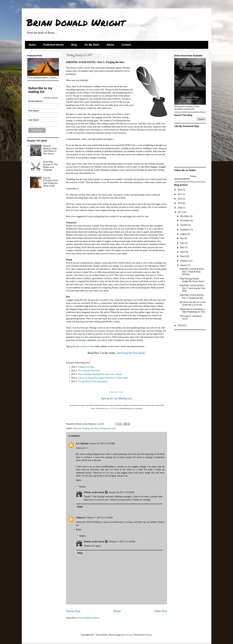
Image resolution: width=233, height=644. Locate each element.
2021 (180, 194)
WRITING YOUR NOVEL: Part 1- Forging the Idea (192, 297)
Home (32, 45)
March (183, 256)
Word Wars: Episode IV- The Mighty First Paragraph (50, 166)
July (182, 238)
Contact (126, 45)
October (184, 225)
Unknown (81, 518)
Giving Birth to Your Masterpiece (93, 381)
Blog (74, 45)
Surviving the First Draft (131, 353)
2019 (180, 203)
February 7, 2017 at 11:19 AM (99, 518)
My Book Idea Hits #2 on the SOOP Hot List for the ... (192, 304)
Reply (79, 480)
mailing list (85, 346)
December (185, 216)
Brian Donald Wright (76, 22)
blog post (77, 428)
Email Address (36, 101)
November (185, 221)
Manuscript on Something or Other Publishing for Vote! (192, 310)
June (183, 243)
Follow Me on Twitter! (116, 392)
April (183, 252)
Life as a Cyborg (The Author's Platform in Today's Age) (103, 378)
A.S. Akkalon (82, 444)
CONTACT (113, 408)
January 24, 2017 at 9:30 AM (102, 444)
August (184, 234)
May (183, 247)
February (185, 261)
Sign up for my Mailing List (116, 398)
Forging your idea (90, 428)
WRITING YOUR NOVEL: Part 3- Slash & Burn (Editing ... (192, 272)
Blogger (148, 635)
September (185, 230)
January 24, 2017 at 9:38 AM (121, 492)
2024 (180, 190)
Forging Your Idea (86, 367)
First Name (34, 111)
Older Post (160, 611)
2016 (180, 325)
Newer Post (73, 611)
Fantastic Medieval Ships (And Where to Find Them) (50, 150)
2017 (180, 212)
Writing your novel (108, 428)
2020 (180, 199)
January (184, 265)
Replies (83, 487)
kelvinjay (129, 635)
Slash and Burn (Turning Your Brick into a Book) (100, 374)
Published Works (54, 45)
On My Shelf (92, 45)
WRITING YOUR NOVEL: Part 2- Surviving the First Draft (192, 288)
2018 (180, 208)
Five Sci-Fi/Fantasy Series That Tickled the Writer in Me (51, 182)
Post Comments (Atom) (89, 618)
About (110, 45)
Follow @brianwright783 (185, 178)
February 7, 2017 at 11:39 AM (122, 542)
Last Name (34, 120)
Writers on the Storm (94, 492)
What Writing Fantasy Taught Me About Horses (192, 280)
